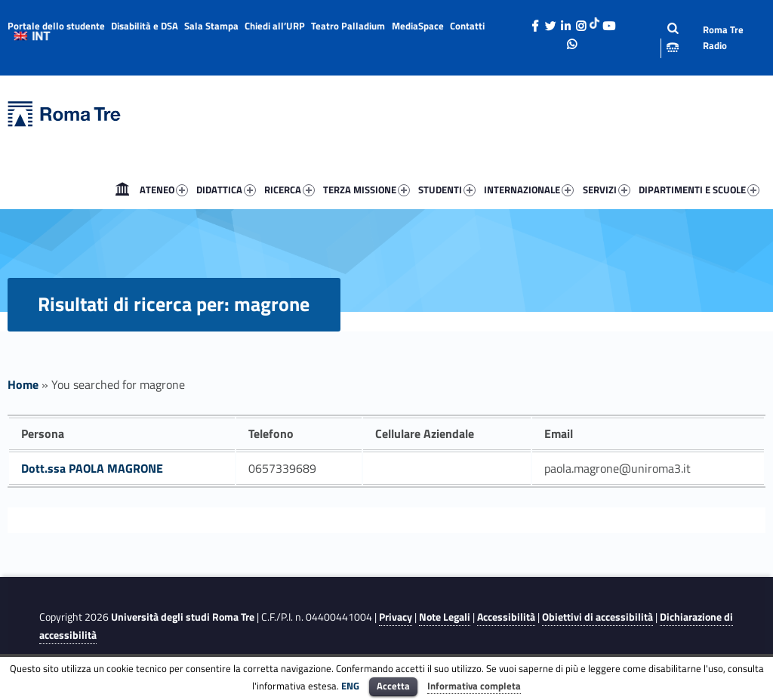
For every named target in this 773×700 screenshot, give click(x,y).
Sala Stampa (211, 26)
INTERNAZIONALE (529, 190)
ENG (350, 686)
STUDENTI (447, 190)
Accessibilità (506, 617)
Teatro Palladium (348, 26)
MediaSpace (418, 26)
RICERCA (289, 190)
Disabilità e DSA (145, 26)
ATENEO (164, 190)
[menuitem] (122, 190)
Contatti (467, 26)
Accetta (393, 686)
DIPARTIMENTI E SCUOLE (699, 190)
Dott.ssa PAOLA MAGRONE (92, 468)
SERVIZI (607, 190)
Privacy (396, 617)
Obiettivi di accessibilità (597, 617)
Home (122, 190)
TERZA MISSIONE (366, 190)
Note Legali (445, 617)
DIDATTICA (226, 190)
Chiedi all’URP (275, 26)
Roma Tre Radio (723, 37)
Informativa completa (474, 686)
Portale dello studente (56, 26)
